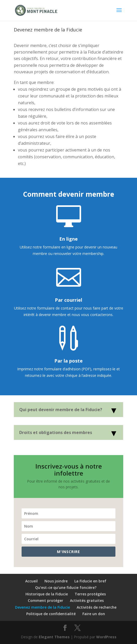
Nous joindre (56, 581)
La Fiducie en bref (90, 581)
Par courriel (68, 300)
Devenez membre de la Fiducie (43, 607)
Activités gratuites (87, 600)
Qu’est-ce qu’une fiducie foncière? (66, 587)
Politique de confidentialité (51, 614)
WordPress (106, 637)
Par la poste (68, 361)
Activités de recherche (97, 607)
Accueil (31, 581)
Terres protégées (90, 594)
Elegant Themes (54, 637)
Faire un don (94, 614)
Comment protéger (45, 600)
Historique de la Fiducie (47, 594)
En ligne (68, 239)
